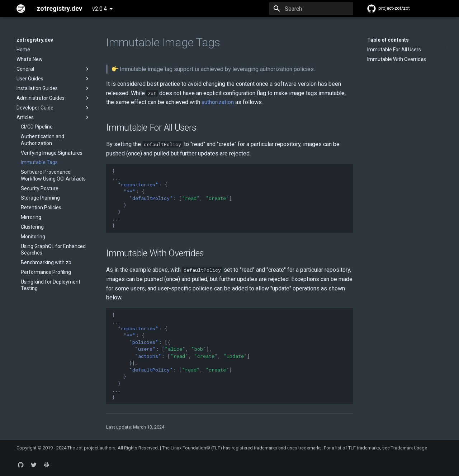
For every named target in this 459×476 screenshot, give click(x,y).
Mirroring (31, 217)
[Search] (311, 9)
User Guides (53, 79)
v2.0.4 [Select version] (100, 9)
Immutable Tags (39, 162)
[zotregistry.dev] (21, 9)
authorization (218, 102)
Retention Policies (41, 207)
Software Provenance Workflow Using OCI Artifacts (53, 175)
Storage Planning (40, 198)
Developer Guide (53, 108)
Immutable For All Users (394, 50)
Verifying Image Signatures (52, 153)
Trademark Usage (409, 448)
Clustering (32, 227)
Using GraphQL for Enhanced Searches (53, 249)
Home (23, 50)
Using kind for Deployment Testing (51, 285)
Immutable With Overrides (397, 59)
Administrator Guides (53, 98)
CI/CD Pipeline (37, 127)
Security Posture (40, 188)
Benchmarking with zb (46, 262)
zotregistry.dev (35, 40)
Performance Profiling (46, 272)
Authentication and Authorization (42, 140)
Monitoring (33, 237)
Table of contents (388, 40)
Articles (53, 117)
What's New (30, 59)
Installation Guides (53, 88)
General (53, 69)
